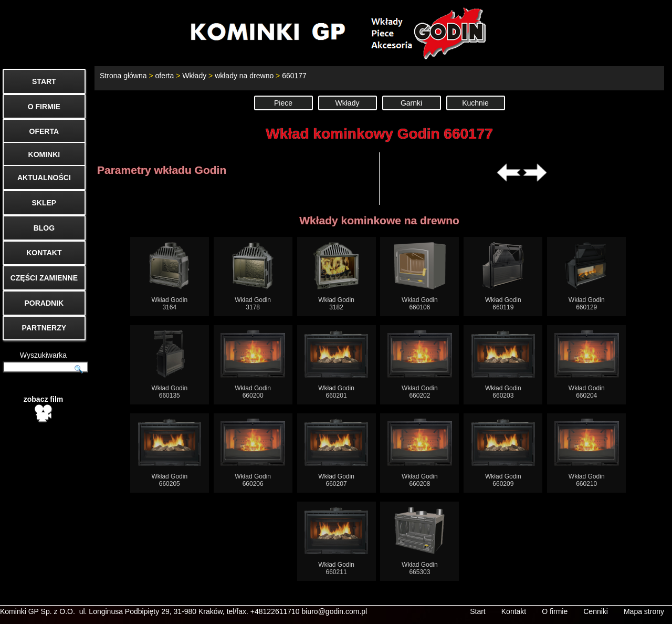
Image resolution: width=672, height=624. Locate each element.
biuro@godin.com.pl (335, 611)
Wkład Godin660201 (336, 365)
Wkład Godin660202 (420, 365)
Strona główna (123, 76)
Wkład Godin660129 (587, 277)
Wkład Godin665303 (419, 541)
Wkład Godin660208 (420, 453)
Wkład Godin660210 (587, 453)
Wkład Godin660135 (169, 365)
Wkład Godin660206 (253, 453)
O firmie (555, 611)
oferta (164, 76)
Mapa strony (644, 611)
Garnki (411, 103)
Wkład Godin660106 (420, 277)
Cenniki (596, 611)
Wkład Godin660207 (336, 453)
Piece (283, 103)
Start (478, 611)
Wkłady (194, 76)
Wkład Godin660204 (587, 365)
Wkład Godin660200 (253, 365)
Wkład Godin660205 (170, 453)
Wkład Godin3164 (169, 277)
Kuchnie (475, 103)
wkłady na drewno (244, 76)
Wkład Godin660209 (503, 453)
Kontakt (514, 611)
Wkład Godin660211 (336, 541)
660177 (294, 76)
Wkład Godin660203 (503, 365)
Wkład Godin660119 (503, 277)
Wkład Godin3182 (336, 277)
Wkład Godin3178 (253, 277)
